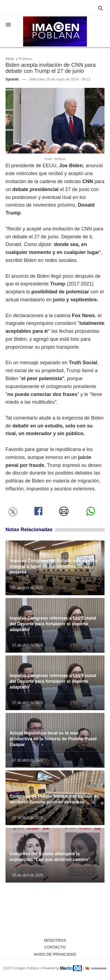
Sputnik (12, 79)
